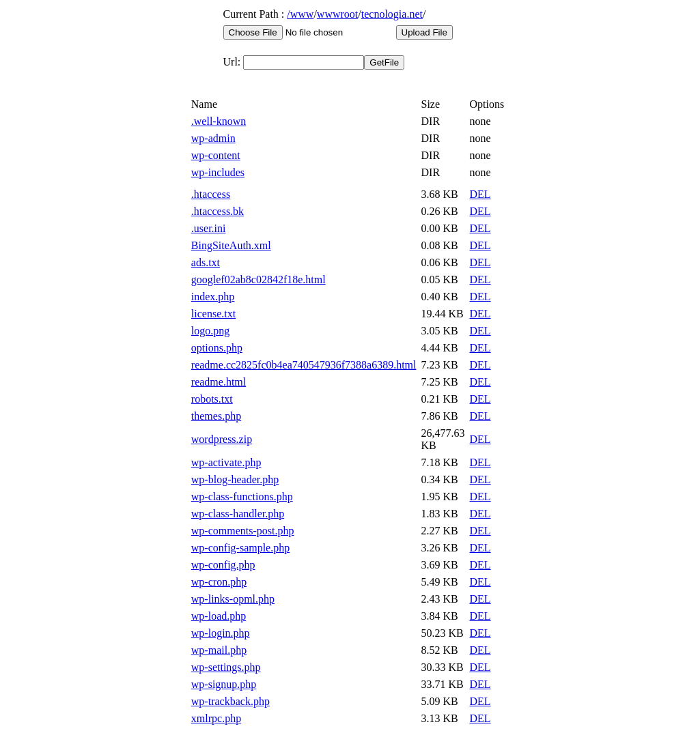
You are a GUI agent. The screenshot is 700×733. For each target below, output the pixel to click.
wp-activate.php (226, 462)
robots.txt (212, 399)
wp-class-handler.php (238, 514)
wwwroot (337, 14)
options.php (217, 348)
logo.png (210, 331)
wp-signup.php (224, 684)
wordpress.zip (222, 439)
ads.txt (206, 262)
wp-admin (213, 138)
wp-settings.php (226, 667)
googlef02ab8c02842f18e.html (258, 279)
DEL (480, 194)
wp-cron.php (219, 582)
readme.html (219, 382)
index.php (213, 297)
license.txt (213, 314)
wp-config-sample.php (240, 548)
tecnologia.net (392, 14)
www (302, 14)
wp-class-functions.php (242, 497)
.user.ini (209, 228)
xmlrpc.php (216, 718)
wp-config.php (223, 565)
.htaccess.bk (218, 211)
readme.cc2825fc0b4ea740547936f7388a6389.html (304, 365)
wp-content (216, 155)
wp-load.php (219, 616)
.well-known (219, 121)
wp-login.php (221, 633)
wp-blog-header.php (235, 479)
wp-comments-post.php (243, 531)
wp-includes (218, 172)
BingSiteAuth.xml (231, 245)
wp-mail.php (219, 650)
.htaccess (211, 194)
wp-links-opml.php (233, 599)
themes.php (216, 416)
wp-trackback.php (230, 701)
